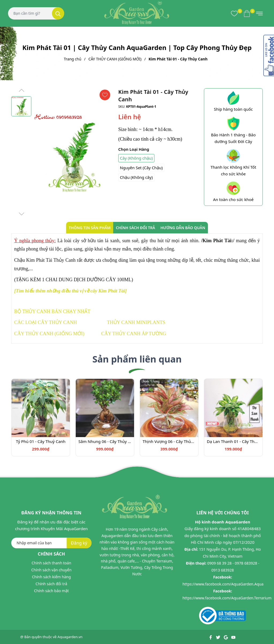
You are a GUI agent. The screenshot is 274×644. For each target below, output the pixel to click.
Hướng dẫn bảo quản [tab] (183, 228)
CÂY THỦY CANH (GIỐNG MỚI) (49, 334)
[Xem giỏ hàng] (247, 13)
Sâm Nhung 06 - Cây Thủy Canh (105, 441)
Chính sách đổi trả (51, 584)
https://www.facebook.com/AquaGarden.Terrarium (227, 598)
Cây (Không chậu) (136, 158)
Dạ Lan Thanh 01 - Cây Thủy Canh (233, 441)
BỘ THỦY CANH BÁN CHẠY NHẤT (52, 311)
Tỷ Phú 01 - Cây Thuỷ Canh (41, 441)
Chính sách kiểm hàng (51, 577)
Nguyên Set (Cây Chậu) (141, 168)
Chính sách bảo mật (51, 591)
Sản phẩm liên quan (137, 359)
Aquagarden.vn (70, 637)
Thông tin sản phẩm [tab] (90, 228)
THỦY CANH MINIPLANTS (136, 322)
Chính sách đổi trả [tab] (135, 228)
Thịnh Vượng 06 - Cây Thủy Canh (169, 441)
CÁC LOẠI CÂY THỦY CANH (45, 322)
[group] (73, 152)
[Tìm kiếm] (58, 13)
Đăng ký (79, 543)
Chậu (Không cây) (136, 177)
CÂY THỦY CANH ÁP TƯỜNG (134, 334)
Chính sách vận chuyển (52, 570)
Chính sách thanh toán (51, 563)
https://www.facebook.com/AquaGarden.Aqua (223, 584)
